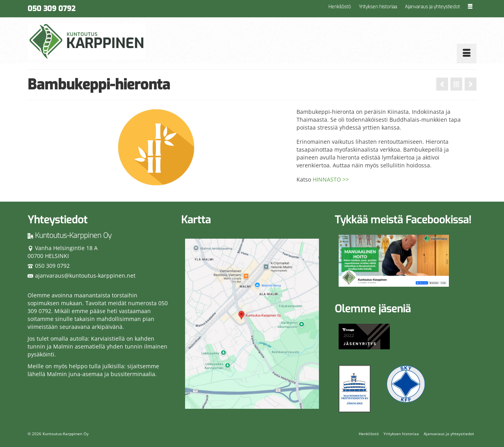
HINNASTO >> (331, 179)
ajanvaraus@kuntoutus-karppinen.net (82, 275)
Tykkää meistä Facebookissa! (403, 220)
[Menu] (467, 54)
